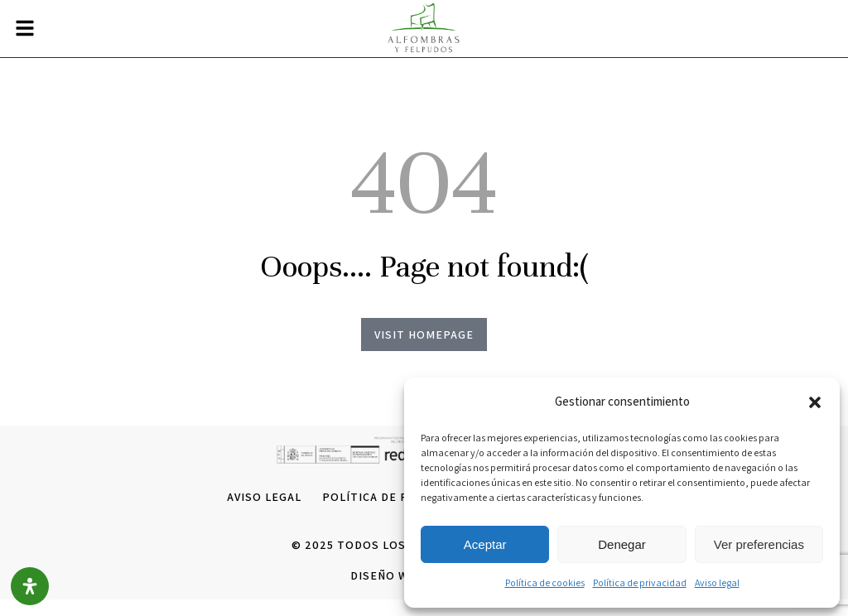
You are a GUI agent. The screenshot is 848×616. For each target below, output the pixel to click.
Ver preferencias (759, 544)
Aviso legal (717, 582)
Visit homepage (424, 334)
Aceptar (485, 544)
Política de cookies (545, 582)
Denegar (622, 544)
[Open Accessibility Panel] (30, 586)
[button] (815, 402)
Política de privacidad (640, 582)
